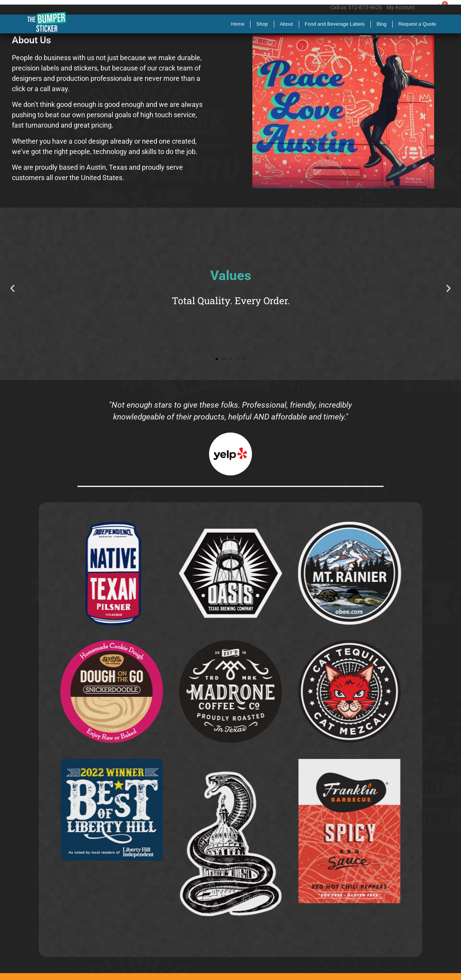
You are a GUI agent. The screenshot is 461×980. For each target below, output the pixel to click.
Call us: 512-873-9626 (356, 7)
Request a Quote (417, 24)
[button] (12, 288)
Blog (382, 24)
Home (238, 24)
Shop (262, 24)
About (286, 24)
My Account (401, 7)
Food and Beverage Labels (335, 24)
